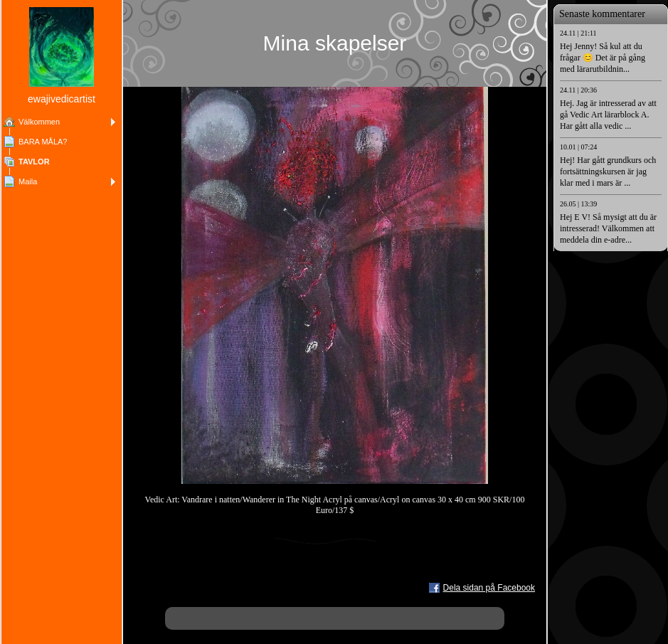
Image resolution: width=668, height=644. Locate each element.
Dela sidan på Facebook (489, 588)
